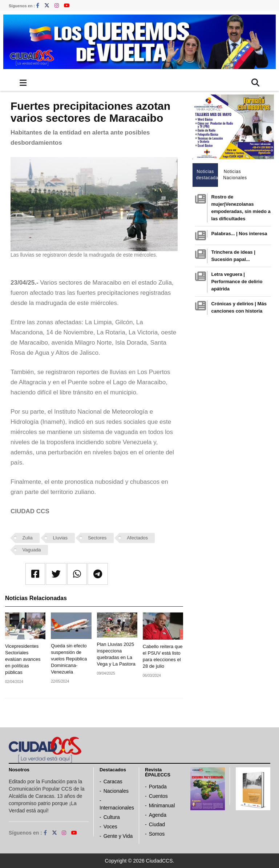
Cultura (112, 817)
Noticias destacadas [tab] (207, 175)
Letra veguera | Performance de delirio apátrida (237, 282)
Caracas (113, 781)
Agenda (158, 815)
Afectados (137, 538)
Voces (110, 827)
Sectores (97, 538)
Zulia (28, 538)
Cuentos (158, 796)
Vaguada (32, 550)
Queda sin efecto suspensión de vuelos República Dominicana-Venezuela (69, 659)
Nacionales (116, 791)
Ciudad (157, 824)
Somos (157, 834)
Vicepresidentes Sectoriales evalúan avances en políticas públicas (23, 659)
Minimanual (162, 805)
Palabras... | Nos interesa (239, 234)
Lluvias (60, 538)
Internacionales (117, 808)
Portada (158, 787)
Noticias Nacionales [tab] (234, 175)
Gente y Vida (118, 836)
